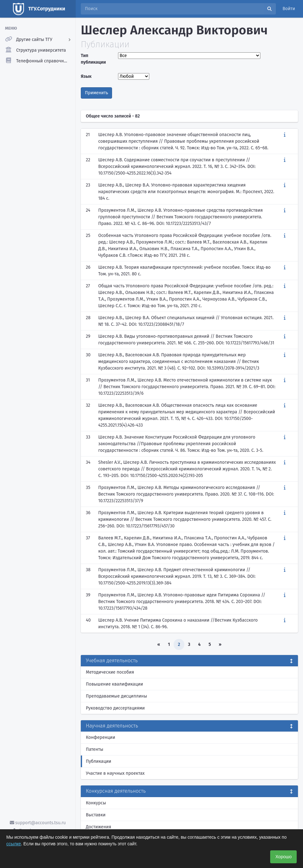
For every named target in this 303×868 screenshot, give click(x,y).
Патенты (95, 749)
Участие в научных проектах (115, 773)
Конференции (101, 737)
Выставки (96, 815)
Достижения (98, 827)
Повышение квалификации (114, 684)
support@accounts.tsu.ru (38, 823)
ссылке (14, 844)
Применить (96, 93)
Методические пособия (110, 672)
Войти (289, 9)
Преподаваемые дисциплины (116, 696)
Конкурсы (96, 803)
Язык (86, 76)
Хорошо (283, 857)
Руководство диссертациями (115, 708)
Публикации (98, 761)
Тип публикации (93, 59)
